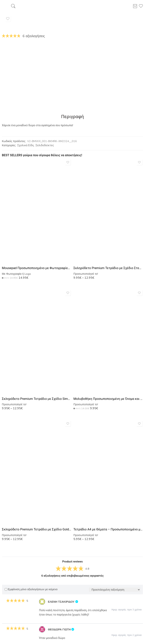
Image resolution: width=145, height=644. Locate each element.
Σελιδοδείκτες (45, 145)
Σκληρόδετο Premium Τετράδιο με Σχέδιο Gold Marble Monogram (37, 529)
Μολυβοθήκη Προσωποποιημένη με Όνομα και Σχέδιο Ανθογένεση (108, 399)
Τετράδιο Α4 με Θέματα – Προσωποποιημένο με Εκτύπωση (108, 529)
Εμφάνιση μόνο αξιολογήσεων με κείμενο (31, 589)
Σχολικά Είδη (26, 145)
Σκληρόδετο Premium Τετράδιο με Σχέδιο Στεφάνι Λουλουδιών (108, 268)
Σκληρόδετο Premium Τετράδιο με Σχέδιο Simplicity (37, 399)
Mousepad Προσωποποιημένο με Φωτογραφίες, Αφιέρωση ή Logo (37, 268)
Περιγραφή (73, 117)
